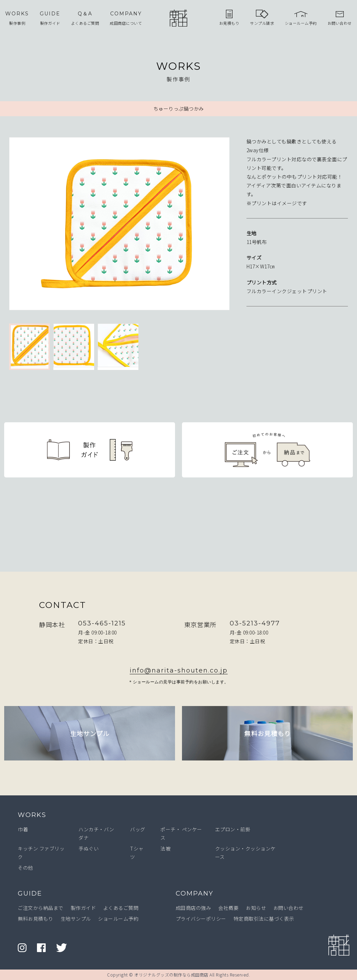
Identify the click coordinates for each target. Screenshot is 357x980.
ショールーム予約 (118, 919)
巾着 (23, 829)
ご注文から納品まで (41, 908)
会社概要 (228, 908)
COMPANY (195, 893)
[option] (119, 225)
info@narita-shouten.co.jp (179, 670)
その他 (25, 868)
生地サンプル (76, 919)
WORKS (32, 815)
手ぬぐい (89, 848)
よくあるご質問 (85, 18)
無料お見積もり (36, 919)
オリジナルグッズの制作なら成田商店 (171, 975)
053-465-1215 (102, 623)
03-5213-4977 (255, 623)
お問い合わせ (288, 908)
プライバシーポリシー (201, 919)
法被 (165, 848)
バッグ (138, 829)
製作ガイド (50, 18)
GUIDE (30, 893)
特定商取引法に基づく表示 (264, 919)
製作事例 (17, 18)
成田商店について (126, 18)
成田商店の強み (193, 908)
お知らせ (256, 908)
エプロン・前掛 (233, 829)
